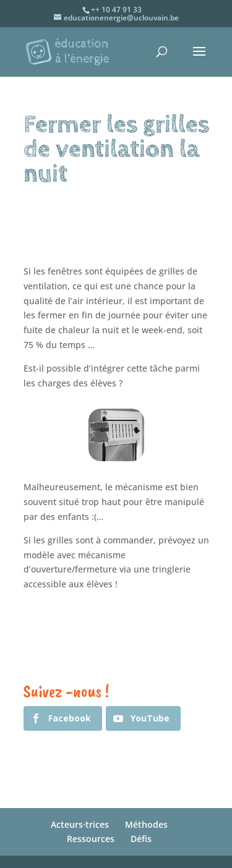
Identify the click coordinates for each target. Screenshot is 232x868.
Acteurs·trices (80, 824)
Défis (141, 839)
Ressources (91, 839)
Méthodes (146, 824)
